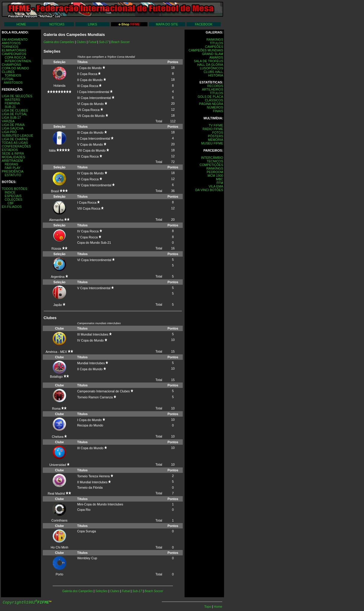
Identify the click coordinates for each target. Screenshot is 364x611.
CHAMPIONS (12, 65)
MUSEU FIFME (212, 143)
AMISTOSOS (11, 43)
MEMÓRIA (215, 140)
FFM (220, 183)
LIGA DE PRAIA (13, 125)
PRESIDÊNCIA (13, 171)
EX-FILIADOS (12, 207)
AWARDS (216, 57)
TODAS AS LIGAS (15, 143)
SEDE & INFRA (13, 153)
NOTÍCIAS (57, 24)
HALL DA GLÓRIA (210, 65)
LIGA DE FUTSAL (15, 114)
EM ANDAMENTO (15, 39)
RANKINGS (215, 39)
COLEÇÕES (13, 199)
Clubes (115, 591)
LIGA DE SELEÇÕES (17, 96)
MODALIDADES (13, 157)
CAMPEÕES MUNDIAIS (206, 50)
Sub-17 (104, 42)
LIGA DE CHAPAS (15, 139)
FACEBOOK (204, 24)
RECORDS (215, 86)
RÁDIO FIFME (213, 129)
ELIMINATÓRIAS (14, 50)
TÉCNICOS (215, 161)
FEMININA (12, 103)
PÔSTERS (215, 136)
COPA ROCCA (15, 57)
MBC (220, 179)
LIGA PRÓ (9, 132)
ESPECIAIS (13, 196)
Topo (208, 607)
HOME (21, 24)
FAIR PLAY (12, 168)
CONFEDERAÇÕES (16, 146)
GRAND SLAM (213, 54)
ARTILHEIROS (213, 89)
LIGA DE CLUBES (15, 110)
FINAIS (218, 111)
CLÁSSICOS (214, 100)
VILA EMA (216, 186)
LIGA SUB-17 (11, 118)
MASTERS (12, 100)
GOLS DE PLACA (210, 97)
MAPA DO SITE (167, 24)
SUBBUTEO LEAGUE (17, 135)
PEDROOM (215, 172)
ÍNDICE (10, 192)
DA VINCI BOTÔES (209, 190)
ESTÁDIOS (10, 150)
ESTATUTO (13, 175)
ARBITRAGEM (12, 161)
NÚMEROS (215, 107)
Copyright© (26, 602)
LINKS (93, 24)
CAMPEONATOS (14, 54)
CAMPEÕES (214, 47)
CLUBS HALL (213, 72)
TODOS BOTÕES (15, 189)
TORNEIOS (10, 47)
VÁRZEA (8, 121)
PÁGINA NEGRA (211, 104)
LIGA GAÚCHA (13, 128)
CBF (11, 203)
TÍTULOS (216, 43)
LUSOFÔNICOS (211, 68)
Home (218, 607)
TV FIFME (216, 125)
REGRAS (11, 164)
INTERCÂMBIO (212, 158)
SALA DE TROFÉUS (208, 61)
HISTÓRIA (216, 75)
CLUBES (8, 72)
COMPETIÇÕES (211, 165)
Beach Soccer (120, 42)
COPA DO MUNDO (15, 68)
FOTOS (218, 132)
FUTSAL (8, 79)
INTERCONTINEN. (18, 61)
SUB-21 (10, 107)
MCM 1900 (215, 176)
